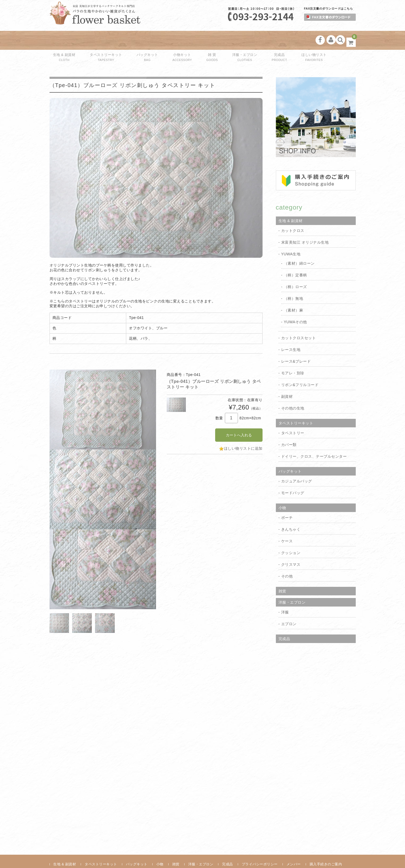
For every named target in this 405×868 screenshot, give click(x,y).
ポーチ (287, 500)
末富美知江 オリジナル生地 (305, 224)
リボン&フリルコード (300, 367)
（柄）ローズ (295, 269)
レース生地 (291, 332)
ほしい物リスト (294, 40)
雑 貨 (203, 40)
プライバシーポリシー (260, 846)
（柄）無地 (294, 281)
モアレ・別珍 (293, 355)
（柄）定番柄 (295, 257)
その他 (287, 558)
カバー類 (289, 427)
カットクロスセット (299, 320)
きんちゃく (291, 511)
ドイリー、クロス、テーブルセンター (314, 439)
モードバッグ (293, 475)
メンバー (294, 846)
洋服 (285, 594)
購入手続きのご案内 (326, 846)
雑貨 (282, 573)
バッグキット (147, 40)
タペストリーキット (107, 40)
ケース (287, 523)
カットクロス (293, 213)
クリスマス (291, 547)
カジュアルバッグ (297, 463)
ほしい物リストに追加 (243, 431)
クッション (291, 535)
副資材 (287, 379)
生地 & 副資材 (67, 40)
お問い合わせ (64, 855)
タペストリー (293, 415)
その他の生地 (293, 390)
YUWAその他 (295, 304)
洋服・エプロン (232, 40)
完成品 (263, 40)
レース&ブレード (296, 343)
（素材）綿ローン (299, 245)
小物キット (179, 40)
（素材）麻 (294, 292)
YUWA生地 (291, 236)
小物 (282, 490)
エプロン (289, 606)
